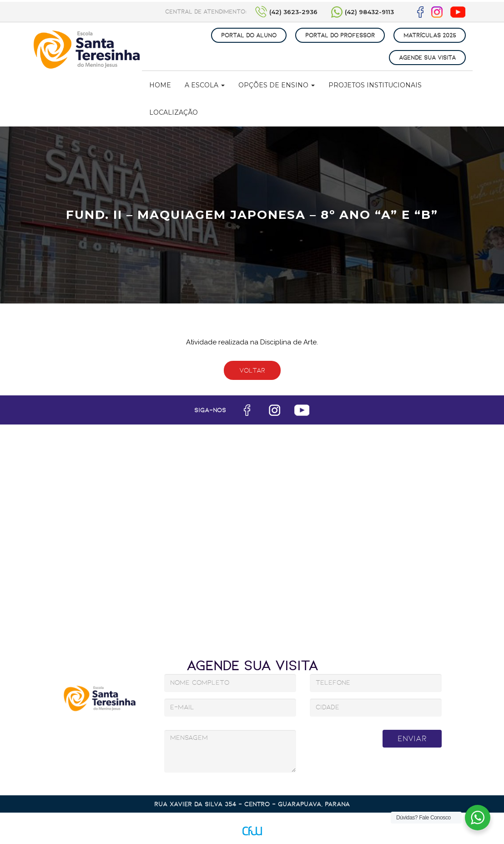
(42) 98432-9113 (369, 12)
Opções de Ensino (277, 85)
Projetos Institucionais (375, 85)
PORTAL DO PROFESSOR (340, 35)
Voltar (252, 370)
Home (160, 85)
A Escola (205, 85)
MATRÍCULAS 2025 (430, 35)
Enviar (412, 738)
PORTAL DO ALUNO (249, 35)
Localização (174, 112)
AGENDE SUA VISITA (427, 58)
